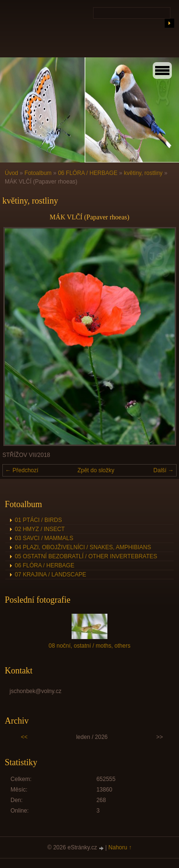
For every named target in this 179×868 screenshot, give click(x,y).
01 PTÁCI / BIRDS (38, 520)
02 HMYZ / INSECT (40, 529)
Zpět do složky (96, 470)
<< (24, 737)
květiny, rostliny (143, 173)
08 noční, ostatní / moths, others (89, 646)
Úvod (11, 173)
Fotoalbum (38, 173)
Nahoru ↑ (120, 847)
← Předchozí (22, 470)
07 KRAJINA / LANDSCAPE (50, 575)
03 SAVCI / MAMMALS (44, 538)
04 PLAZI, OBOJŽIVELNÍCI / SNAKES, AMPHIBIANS (83, 547)
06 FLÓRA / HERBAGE (88, 173)
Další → (163, 470)
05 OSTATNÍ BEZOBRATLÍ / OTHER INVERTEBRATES (86, 556)
